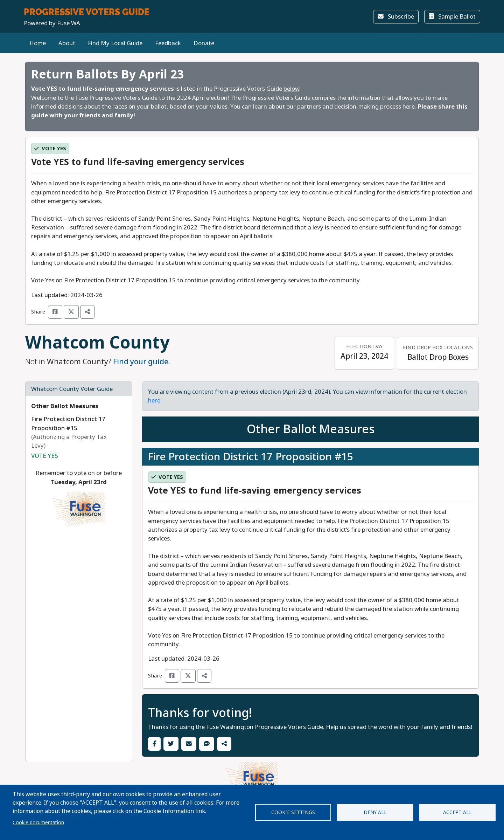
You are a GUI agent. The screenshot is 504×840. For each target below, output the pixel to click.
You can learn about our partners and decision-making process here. (323, 107)
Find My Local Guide (115, 43)
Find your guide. (142, 362)
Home (38, 43)
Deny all (375, 812)
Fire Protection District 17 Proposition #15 (250, 457)
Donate (204, 43)
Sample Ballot (452, 17)
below (291, 89)
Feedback (168, 43)
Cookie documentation (38, 822)
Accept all (457, 812)
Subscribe (396, 17)
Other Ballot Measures (65, 406)
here (154, 401)
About (67, 43)
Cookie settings (293, 812)
